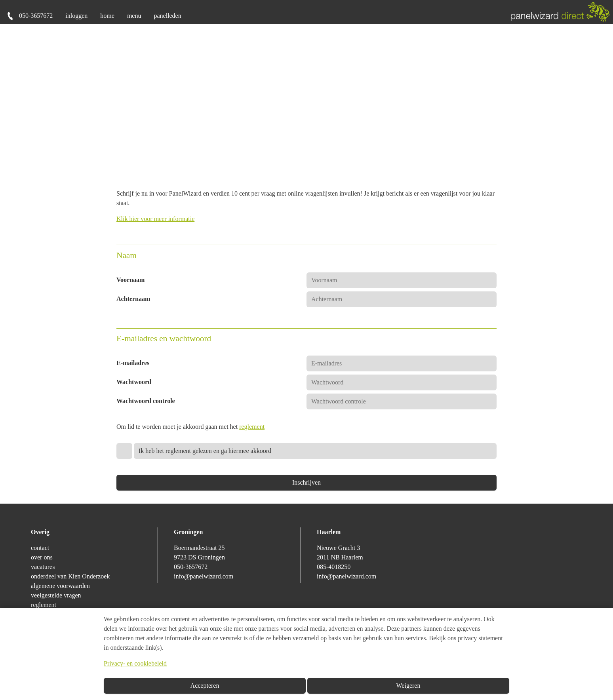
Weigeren (408, 686)
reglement (252, 427)
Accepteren (205, 686)
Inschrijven (306, 482)
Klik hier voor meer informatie (155, 219)
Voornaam (130, 280)
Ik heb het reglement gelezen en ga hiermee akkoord (205, 451)
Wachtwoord (134, 382)
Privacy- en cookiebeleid (135, 663)
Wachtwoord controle (146, 401)
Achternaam (133, 299)
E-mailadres (133, 363)
